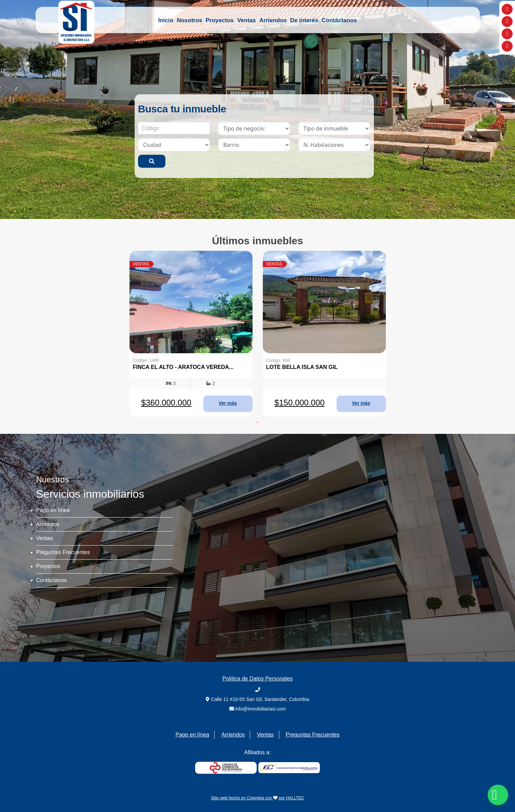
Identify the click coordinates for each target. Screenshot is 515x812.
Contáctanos (339, 20)
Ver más (228, 403)
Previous (12, 98)
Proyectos (220, 20)
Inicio (166, 20)
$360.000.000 (166, 403)
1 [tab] (253, 207)
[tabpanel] (191, 334)
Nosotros (189, 20)
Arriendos (273, 20)
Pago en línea (53, 510)
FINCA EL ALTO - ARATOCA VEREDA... (183, 367)
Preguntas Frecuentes (63, 552)
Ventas (247, 20)
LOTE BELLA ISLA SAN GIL (302, 367)
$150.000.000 (300, 403)
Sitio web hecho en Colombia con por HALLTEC (257, 798)
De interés (304, 20)
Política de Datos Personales (257, 679)
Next (503, 98)
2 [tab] (263, 207)
